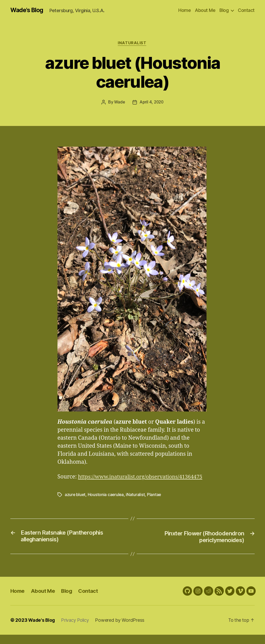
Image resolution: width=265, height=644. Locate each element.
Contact (246, 10)
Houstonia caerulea (107, 503)
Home (185, 10)
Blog (224, 10)
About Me (205, 10)
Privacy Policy (77, 629)
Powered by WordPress (123, 629)
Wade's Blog (28, 10)
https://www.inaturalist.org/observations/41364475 (123, 486)
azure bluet (75, 503)
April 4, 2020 (152, 103)
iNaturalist (132, 44)
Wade (119, 103)
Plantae (155, 503)
